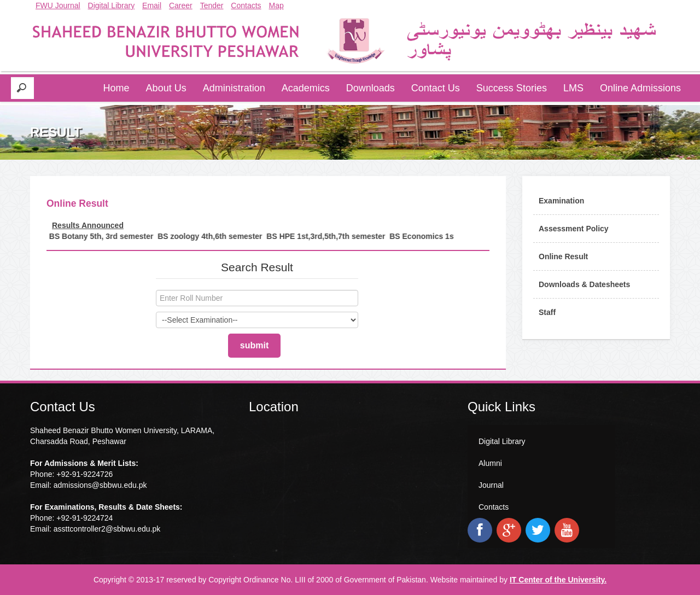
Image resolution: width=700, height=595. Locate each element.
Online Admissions (640, 88)
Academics (306, 88)
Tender (212, 5)
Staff (547, 312)
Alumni (490, 463)
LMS (573, 88)
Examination (561, 201)
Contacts (246, 5)
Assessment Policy (574, 229)
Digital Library (112, 5)
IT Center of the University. (558, 580)
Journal (491, 485)
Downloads (371, 88)
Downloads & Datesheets (584, 284)
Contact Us (436, 88)
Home (116, 88)
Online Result (563, 256)
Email (152, 5)
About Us (166, 88)
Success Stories (512, 88)
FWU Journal (58, 5)
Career (181, 5)
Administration (234, 88)
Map (276, 5)
